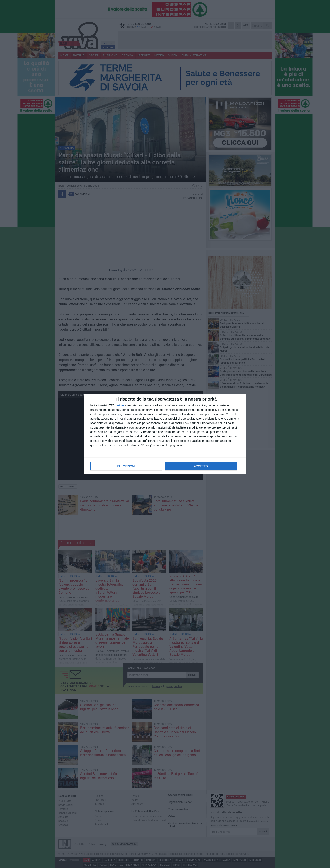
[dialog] (165, 434)
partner (119, 405)
